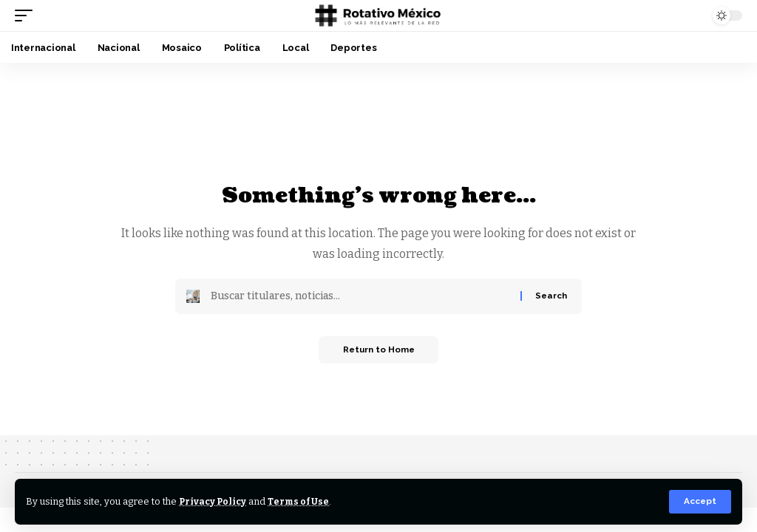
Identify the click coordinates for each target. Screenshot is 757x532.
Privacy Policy (214, 501)
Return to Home (379, 351)
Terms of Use (302, 501)
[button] (700, 502)
